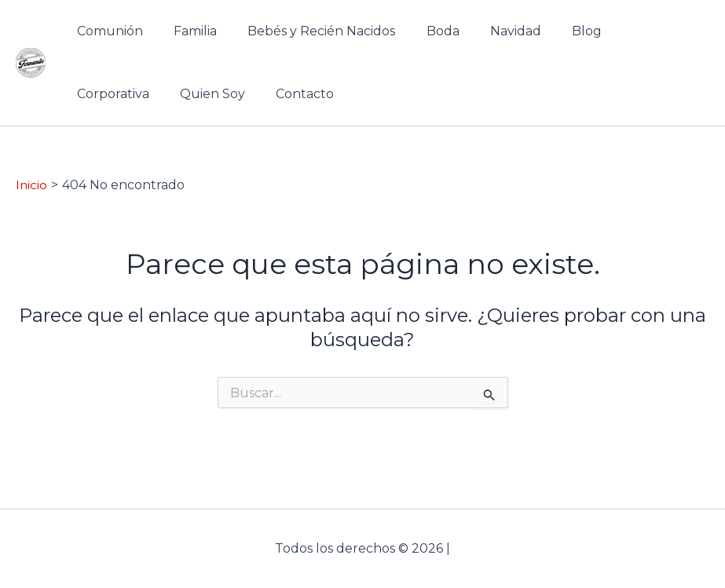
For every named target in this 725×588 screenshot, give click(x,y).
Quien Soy (106, 94)
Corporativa (632, 31)
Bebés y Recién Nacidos (307, 31)
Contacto (193, 94)
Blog (555, 31)
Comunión (107, 31)
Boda (423, 31)
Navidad (490, 31)
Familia (187, 31)
